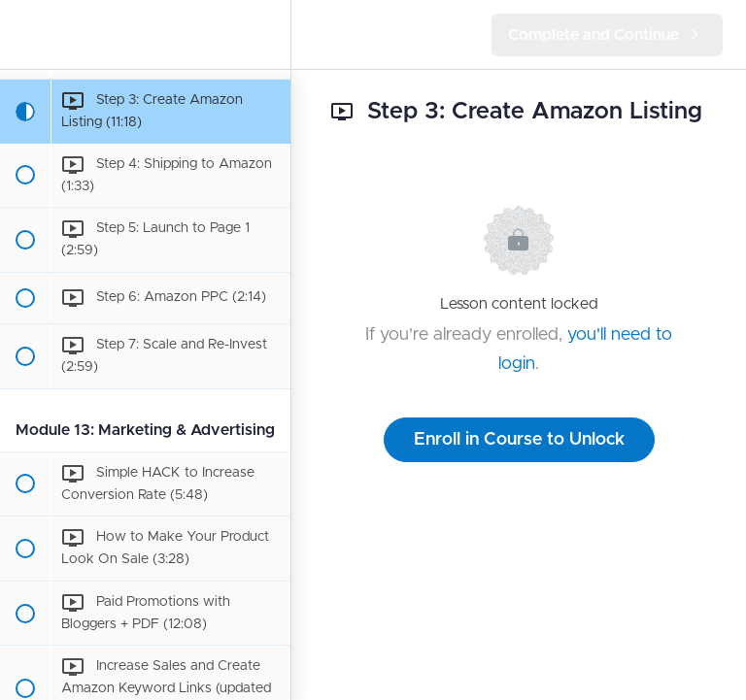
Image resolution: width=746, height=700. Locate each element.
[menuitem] (266, 34)
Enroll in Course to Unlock (519, 440)
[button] (24, 34)
